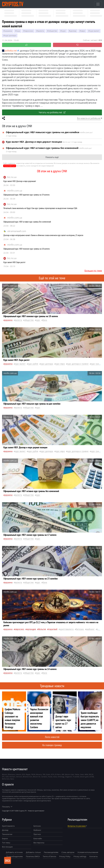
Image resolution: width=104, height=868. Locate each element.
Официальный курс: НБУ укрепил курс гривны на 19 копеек (26, 195)
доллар (73, 31)
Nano (12, 779)
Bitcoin (5, 774)
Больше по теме (93, 271)
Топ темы (6, 843)
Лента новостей (52, 737)
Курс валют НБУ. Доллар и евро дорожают (20, 181)
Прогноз (37, 834)
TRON (33, 774)
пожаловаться (10, 166)
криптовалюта (67, 629)
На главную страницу (52, 745)
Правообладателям (15, 856)
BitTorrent (6, 779)
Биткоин (37, 826)
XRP (63, 774)
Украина (8, 31)
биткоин (80, 629)
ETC (3, 777)
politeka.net (9, 51)
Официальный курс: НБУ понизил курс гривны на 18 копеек (27, 249)
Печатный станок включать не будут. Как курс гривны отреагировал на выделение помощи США (40, 208)
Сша (18, 31)
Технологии (7, 834)
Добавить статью (33, 852)
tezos (55, 777)
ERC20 (91, 774)
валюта (41, 31)
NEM (86, 774)
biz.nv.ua (12, 177)
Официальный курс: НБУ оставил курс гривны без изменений (27, 222)
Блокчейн (38, 838)
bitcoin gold (84, 777)
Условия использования (88, 852)
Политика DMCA (33, 856)
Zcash (48, 774)
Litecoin (18, 774)
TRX (44, 774)
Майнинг (37, 830)
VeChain (12, 777)
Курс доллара (10, 35)
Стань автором (68, 852)
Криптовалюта (8, 826)
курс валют (94, 31)
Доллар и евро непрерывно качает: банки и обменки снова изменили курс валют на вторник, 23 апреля (43, 235)
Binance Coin (28, 777)
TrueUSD (76, 777)
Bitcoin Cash (70, 774)
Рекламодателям (51, 852)
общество (53, 31)
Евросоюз (29, 31)
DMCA (8, 860)
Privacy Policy (65, 856)
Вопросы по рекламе (77, 826)
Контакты (94, 856)
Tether (77, 774)
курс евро (60, 364)
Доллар (5, 830)
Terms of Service (49, 856)
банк (45, 320)
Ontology (61, 777)
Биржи (5, 838)
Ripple (28, 774)
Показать (7, 807)
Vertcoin (19, 777)
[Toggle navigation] (98, 4)
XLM (7, 777)
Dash (82, 774)
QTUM (92, 777)
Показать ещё (52, 157)
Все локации (7, 847)
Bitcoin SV (37, 777)
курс (64, 31)
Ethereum (11, 774)
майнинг (90, 629)
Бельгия (42, 629)
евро (83, 31)
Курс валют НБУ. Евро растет (14, 262)
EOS (24, 774)
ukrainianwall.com (17, 231)
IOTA (53, 774)
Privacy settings (80, 856)
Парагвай (53, 629)
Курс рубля (33, 364)
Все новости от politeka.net (89, 118)
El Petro (58, 774)
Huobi (50, 777)
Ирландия (31, 629)
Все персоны (39, 843)
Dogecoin (69, 777)
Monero (39, 774)
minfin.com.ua (15, 191)
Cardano (44, 777)
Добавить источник (14, 852)
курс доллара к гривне (78, 364)
